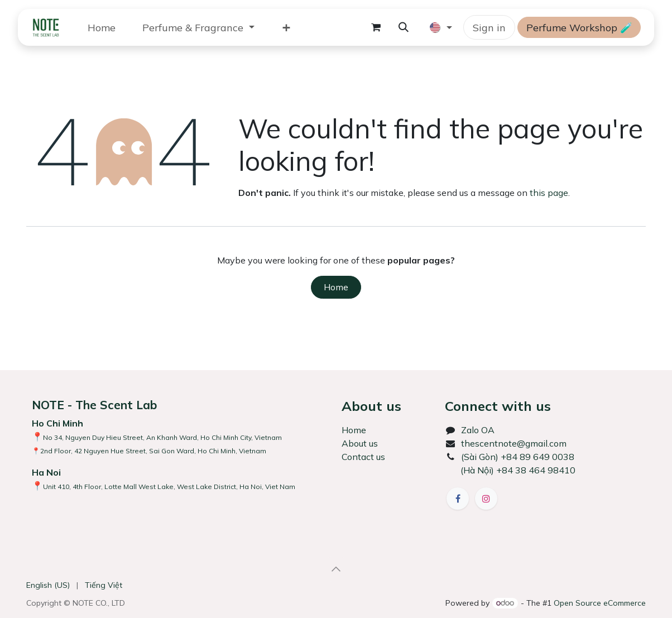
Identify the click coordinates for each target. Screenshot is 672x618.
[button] (404, 27)
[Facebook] (458, 499)
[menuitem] (102, 28)
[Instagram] (486, 499)
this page (549, 193)
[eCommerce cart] (376, 27)
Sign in (489, 28)
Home (336, 287)
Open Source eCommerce (600, 603)
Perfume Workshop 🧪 (579, 28)
